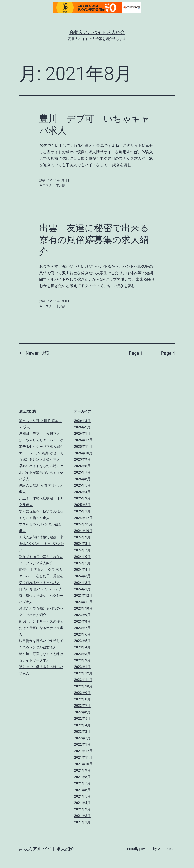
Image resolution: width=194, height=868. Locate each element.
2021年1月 (82, 822)
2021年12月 (83, 751)
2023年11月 (83, 602)
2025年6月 (82, 479)
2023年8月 (82, 621)
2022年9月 (82, 693)
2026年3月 (82, 421)
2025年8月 (82, 466)
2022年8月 (82, 699)
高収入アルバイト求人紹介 (97, 32)
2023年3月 (82, 654)
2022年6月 (82, 712)
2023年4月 (82, 647)
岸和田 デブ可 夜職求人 (39, 433)
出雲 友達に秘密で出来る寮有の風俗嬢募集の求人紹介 (94, 240)
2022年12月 (83, 673)
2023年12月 (83, 595)
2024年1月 (82, 589)
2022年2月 (82, 738)
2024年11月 (83, 524)
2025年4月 (82, 492)
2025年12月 (83, 440)
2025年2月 (82, 505)
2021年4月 (82, 803)
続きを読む (122, 165)
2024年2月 (82, 583)
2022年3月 (82, 731)
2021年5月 (82, 796)
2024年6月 (82, 557)
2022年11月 (83, 680)
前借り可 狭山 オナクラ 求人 (41, 569)
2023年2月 (82, 660)
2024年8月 (82, 544)
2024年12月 (83, 518)
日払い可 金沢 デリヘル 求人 (41, 589)
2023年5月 (82, 641)
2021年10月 (83, 764)
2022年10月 (83, 686)
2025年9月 (82, 459)
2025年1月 (82, 511)
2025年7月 (82, 472)
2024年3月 (82, 576)
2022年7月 (82, 706)
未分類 (61, 185)
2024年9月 (82, 537)
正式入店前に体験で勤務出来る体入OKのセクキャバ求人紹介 (42, 544)
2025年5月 (82, 485)
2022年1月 (82, 744)
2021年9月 (82, 770)
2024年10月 (83, 531)
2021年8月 (82, 777)
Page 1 (136, 353)
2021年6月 (82, 790)
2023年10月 (83, 608)
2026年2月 (82, 427)
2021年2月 (82, 816)
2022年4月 (82, 725)
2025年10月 (83, 453)
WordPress (166, 849)
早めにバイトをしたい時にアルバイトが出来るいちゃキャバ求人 (41, 472)
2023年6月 (82, 634)
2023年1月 (82, 667)
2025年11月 (83, 447)
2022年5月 (82, 718)
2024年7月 (82, 550)
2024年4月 (82, 569)
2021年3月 (82, 809)
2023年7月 (82, 628)
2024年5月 (82, 563)
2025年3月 (82, 498)
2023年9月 (82, 615)
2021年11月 (83, 757)
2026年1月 (82, 433)
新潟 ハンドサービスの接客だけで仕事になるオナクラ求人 (41, 628)
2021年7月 (82, 783)
